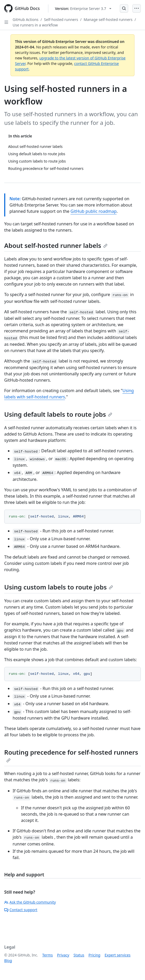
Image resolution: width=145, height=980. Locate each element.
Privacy (63, 955)
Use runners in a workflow (35, 25)
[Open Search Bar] (124, 8)
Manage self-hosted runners (108, 20)
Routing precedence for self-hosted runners (71, 755)
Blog (8, 960)
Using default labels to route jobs (58, 414)
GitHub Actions (25, 20)
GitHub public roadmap (94, 211)
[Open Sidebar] (6, 22)
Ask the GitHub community (30, 902)
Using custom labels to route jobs (59, 587)
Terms (48, 955)
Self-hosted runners (61, 20)
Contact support (21, 910)
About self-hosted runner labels (56, 245)
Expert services (118, 955)
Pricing (94, 955)
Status (79, 955)
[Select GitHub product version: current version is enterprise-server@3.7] (83, 9)
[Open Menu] (137, 8)
